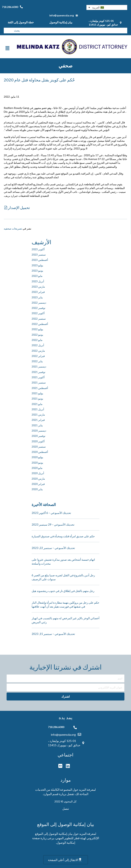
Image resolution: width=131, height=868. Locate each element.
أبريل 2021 (38, 409)
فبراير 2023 (38, 292)
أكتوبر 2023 (38, 249)
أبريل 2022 (38, 345)
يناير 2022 (37, 361)
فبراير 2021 (38, 420)
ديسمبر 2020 (39, 431)
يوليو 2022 (37, 329)
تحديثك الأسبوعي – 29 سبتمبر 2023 (53, 524)
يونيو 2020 (37, 463)
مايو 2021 (37, 404)
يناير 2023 (37, 297)
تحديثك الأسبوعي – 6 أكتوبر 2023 (51, 513)
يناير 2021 (37, 425)
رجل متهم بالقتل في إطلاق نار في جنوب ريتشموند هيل (63, 591)
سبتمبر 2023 (39, 255)
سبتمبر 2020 (39, 447)
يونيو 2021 (37, 398)
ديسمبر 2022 (39, 303)
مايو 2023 (37, 276)
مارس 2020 (38, 479)
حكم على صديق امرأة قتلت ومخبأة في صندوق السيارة (63, 536)
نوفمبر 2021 (38, 372)
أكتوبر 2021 (38, 377)
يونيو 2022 (37, 335)
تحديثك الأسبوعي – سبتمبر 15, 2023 (53, 634)
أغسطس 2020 (40, 452)
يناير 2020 (37, 489)
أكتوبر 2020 (38, 441)
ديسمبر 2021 (39, 366)
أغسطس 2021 (40, 388)
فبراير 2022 (38, 356)
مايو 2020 (37, 468)
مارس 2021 (38, 414)
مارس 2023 (38, 287)
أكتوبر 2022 (38, 313)
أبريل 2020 (38, 473)
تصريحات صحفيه (13, 228)
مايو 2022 (37, 340)
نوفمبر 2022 (38, 308)
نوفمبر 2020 (38, 436)
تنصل (66, 809)
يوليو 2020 (37, 457)
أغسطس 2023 (40, 260)
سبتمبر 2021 (39, 382)
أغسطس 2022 (40, 324)
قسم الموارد (51, 794)
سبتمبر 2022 (39, 319)
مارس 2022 (38, 351)
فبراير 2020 (38, 484)
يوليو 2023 (37, 265)
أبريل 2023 (38, 281)
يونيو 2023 (37, 271)
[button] (107, 7)
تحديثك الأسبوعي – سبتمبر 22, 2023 (53, 548)
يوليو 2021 (37, 393)
